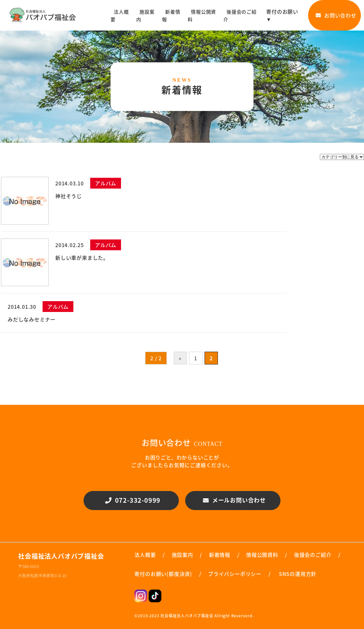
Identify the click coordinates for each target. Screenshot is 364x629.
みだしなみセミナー (32, 319)
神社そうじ (69, 196)
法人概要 (120, 16)
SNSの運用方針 (298, 574)
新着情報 (171, 16)
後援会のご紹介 (240, 16)
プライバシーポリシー (235, 574)
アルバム (106, 183)
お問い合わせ (334, 15)
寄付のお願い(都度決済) (163, 574)
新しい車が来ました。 (82, 258)
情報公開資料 (202, 16)
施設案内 (145, 16)
